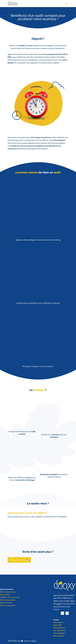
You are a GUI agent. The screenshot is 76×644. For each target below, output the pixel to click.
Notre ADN (57, 625)
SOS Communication (8, 600)
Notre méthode (59, 628)
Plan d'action (5, 595)
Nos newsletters (60, 633)
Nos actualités (59, 636)
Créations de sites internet (10, 597)
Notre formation (6, 603)
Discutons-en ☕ (19, 560)
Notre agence (58, 622)
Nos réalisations (59, 630)
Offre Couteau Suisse (8, 592)
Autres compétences (8, 605)
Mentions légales (30, 641)
